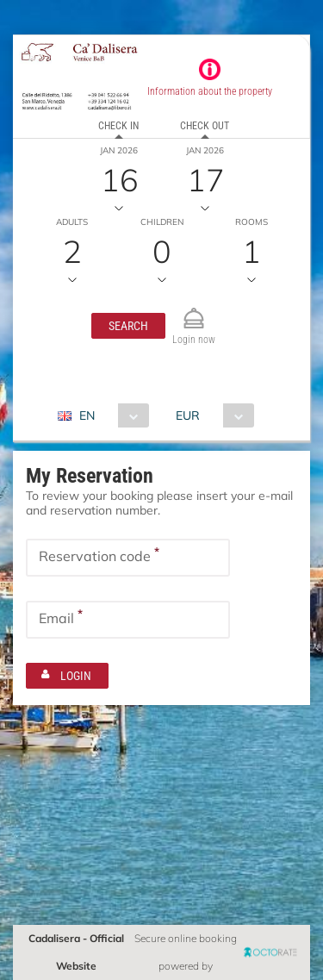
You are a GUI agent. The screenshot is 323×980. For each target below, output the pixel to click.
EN (87, 415)
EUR (188, 415)
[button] (128, 326)
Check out (205, 126)
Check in (118, 126)
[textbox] (128, 558)
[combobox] (110, 415)
